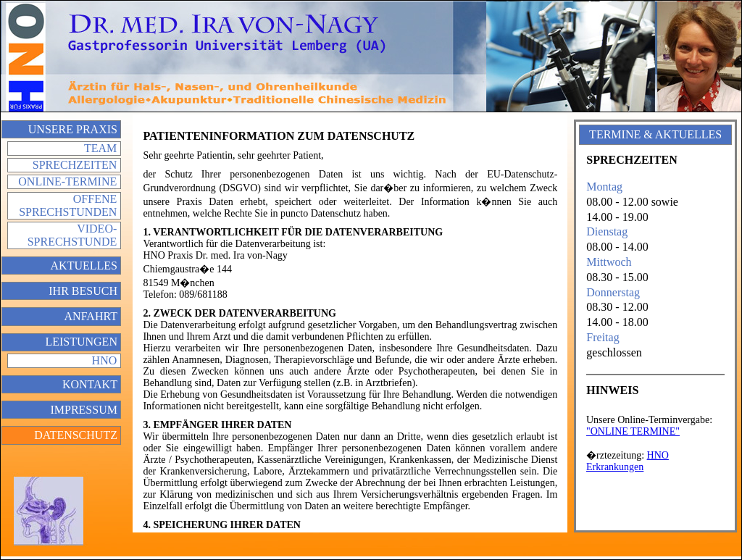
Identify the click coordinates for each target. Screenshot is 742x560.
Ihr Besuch (83, 291)
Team (100, 148)
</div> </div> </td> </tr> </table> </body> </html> (655, 464)
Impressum (83, 410)
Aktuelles (84, 266)
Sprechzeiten (75, 165)
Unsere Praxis (73, 129)
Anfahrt (91, 316)
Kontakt (90, 384)
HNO (105, 360)
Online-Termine (67, 181)
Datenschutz (76, 435)
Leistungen (81, 342)
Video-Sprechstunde (72, 235)
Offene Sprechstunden (68, 205)
